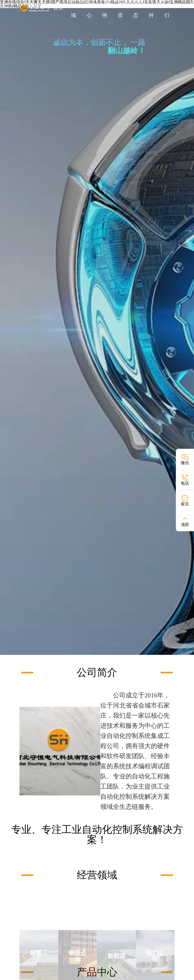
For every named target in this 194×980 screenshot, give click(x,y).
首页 (58, 8)
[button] (25, 965)
